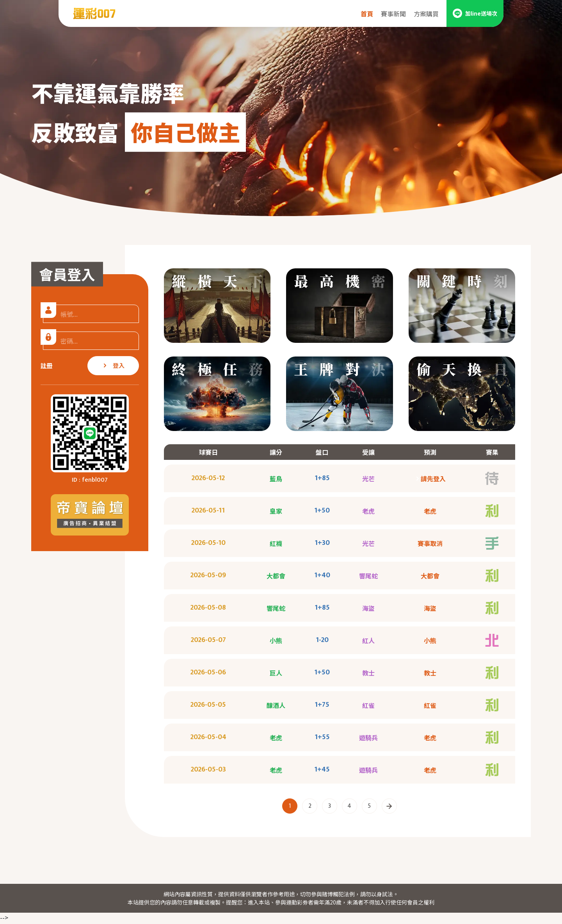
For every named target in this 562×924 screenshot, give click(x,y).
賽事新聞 (393, 14)
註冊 (46, 365)
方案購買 (426, 14)
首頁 (367, 14)
